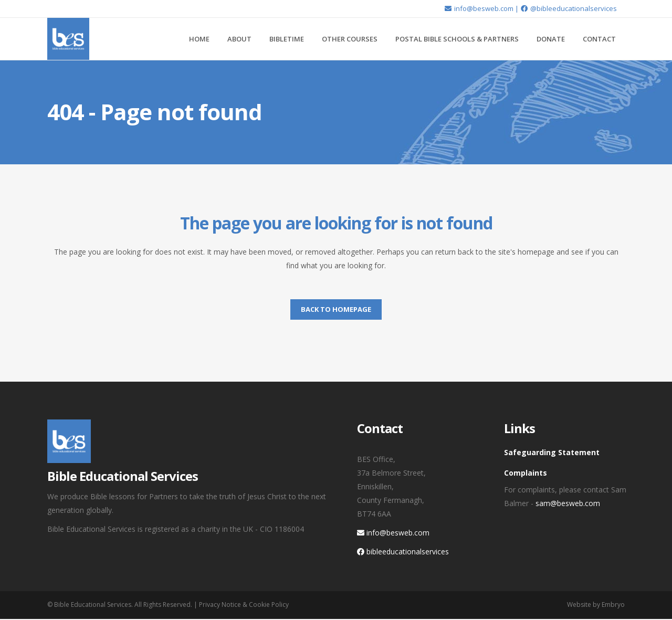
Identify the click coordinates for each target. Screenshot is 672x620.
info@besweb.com (479, 8)
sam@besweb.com (568, 503)
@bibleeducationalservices (569, 8)
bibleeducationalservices (403, 551)
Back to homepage (336, 309)
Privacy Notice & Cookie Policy (244, 605)
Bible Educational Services (93, 605)
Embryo (613, 605)
